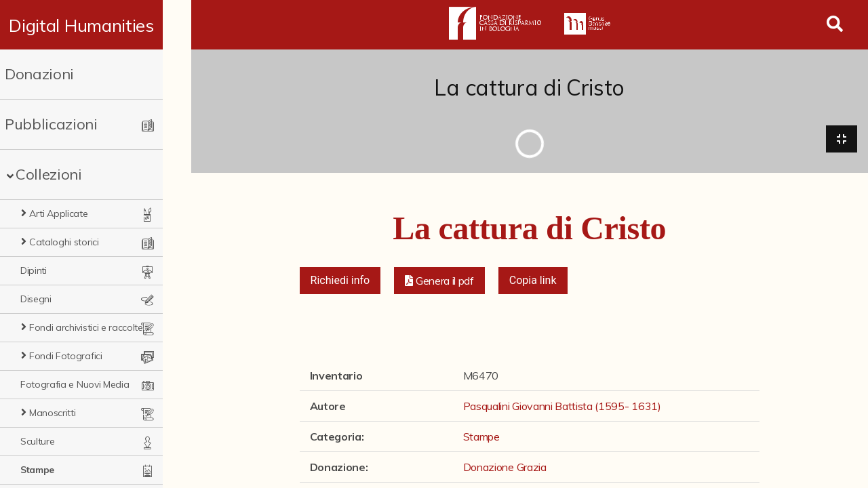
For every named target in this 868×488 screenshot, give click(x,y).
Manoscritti (52, 413)
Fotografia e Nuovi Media (75, 384)
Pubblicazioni (51, 124)
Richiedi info (340, 282)
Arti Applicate (59, 213)
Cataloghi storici (64, 242)
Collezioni (49, 174)
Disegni (36, 299)
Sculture (37, 441)
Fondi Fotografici (66, 356)
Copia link (533, 282)
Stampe (37, 470)
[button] (439, 282)
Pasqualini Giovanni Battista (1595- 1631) (562, 407)
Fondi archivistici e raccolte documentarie (102, 327)
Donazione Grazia (505, 468)
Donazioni (39, 74)
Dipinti (34, 270)
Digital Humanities (95, 25)
